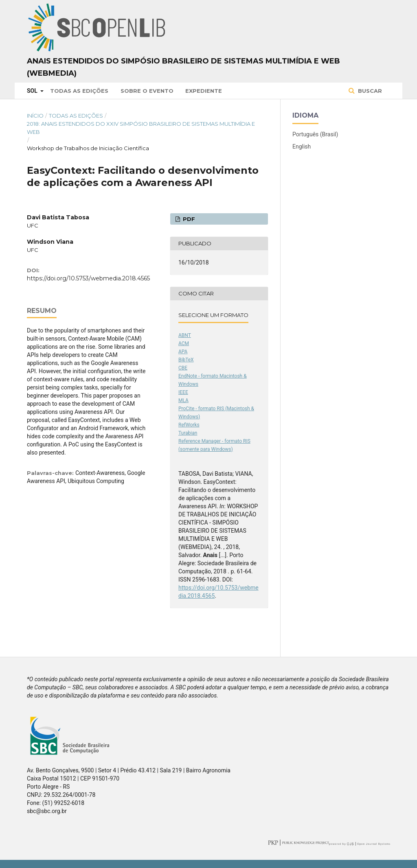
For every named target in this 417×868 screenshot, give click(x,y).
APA (183, 352)
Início (35, 116)
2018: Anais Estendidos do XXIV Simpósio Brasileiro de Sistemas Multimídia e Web (141, 128)
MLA (183, 400)
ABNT (185, 335)
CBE (183, 368)
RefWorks (189, 425)
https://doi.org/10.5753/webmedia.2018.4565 (88, 278)
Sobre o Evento (147, 91)
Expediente (204, 91)
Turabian (188, 433)
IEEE (183, 392)
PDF (188, 219)
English (302, 146)
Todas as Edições (79, 91)
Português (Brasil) (315, 134)
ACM (184, 343)
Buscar (369, 91)
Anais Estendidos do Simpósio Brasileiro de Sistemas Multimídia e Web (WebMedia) (183, 67)
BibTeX (186, 360)
